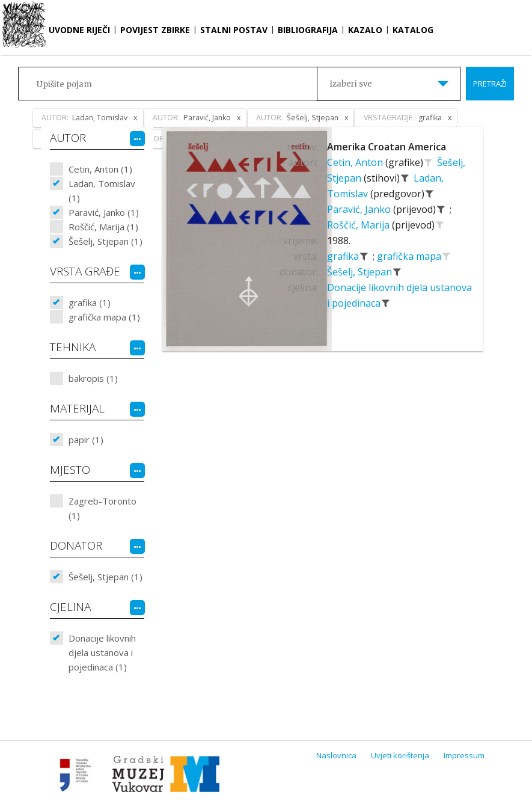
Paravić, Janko (360, 209)
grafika (344, 256)
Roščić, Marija (359, 225)
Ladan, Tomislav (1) (102, 191)
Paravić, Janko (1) (104, 212)
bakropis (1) (93, 378)
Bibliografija (308, 30)
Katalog (413, 30)
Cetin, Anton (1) (100, 169)
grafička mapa (410, 256)
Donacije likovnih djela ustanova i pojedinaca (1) (102, 652)
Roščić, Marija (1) (103, 227)
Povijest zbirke (155, 30)
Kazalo (365, 30)
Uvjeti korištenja (400, 755)
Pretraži (490, 84)
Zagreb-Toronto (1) (102, 508)
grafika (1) (90, 302)
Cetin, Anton (356, 162)
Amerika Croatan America (387, 147)
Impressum (464, 755)
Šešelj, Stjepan (361, 272)
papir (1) (86, 440)
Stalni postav (234, 30)
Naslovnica (336, 755)
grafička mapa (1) (104, 317)
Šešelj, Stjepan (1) (105, 241)
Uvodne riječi (79, 30)
